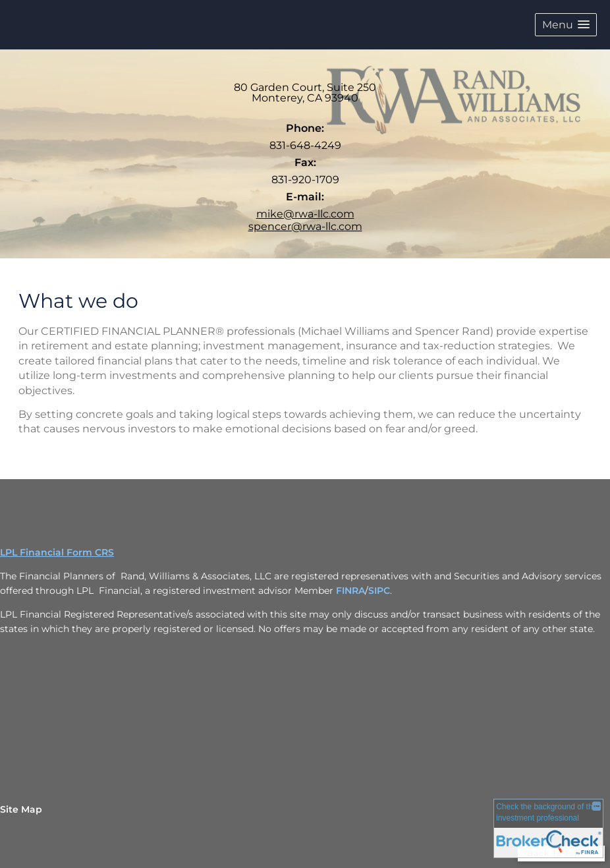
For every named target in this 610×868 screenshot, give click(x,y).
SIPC (379, 591)
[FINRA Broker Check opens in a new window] (548, 830)
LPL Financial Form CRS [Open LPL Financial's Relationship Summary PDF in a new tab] (57, 552)
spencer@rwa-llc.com (305, 226)
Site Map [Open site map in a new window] (21, 809)
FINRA (350, 591)
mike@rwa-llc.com (305, 214)
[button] (566, 25)
